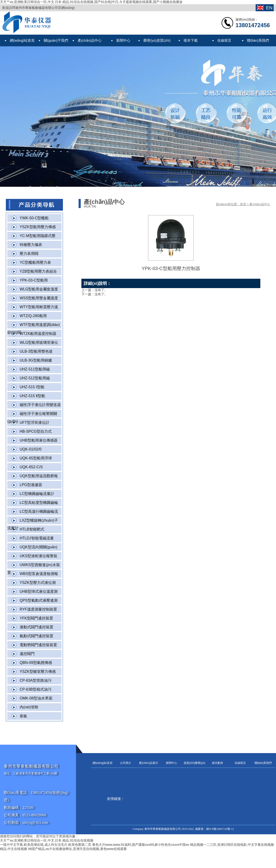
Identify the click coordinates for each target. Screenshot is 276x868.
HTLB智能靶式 (32, 529)
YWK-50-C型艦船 (34, 218)
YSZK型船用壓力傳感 (38, 227)
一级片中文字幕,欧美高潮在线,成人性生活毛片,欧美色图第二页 (46, 845)
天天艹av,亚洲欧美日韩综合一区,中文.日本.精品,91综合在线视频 (47, 840)
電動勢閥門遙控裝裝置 (38, 645)
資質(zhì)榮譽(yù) (194, 763)
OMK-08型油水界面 (36, 698)
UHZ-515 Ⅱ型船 (32, 396)
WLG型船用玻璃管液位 (39, 342)
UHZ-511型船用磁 (35, 369)
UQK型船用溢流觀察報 (39, 476)
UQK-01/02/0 (31, 449)
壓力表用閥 (29, 254)
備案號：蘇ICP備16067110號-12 (214, 829)
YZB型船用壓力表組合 (38, 271)
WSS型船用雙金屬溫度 (39, 298)
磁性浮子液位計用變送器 (40, 405)
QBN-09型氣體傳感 (36, 663)
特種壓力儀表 (31, 245)
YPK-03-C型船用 (34, 280)
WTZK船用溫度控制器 (38, 334)
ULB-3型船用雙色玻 (36, 351)
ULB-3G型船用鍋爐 (36, 360)
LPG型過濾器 (31, 485)
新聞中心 (171, 763)
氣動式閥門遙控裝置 (36, 636)
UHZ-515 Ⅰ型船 (32, 387)
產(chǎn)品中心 (260, 204)
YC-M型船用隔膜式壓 (38, 236)
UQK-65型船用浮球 (36, 458)
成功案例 (217, 763)
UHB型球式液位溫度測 (39, 591)
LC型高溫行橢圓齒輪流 (39, 511)
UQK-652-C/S (31, 467)
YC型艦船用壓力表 (35, 262)
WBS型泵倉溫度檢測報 (39, 574)
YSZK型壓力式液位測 (38, 583)
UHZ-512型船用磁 (35, 378)
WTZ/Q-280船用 (33, 316)
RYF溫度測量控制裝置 (38, 609)
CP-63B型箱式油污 (36, 689)
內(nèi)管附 (29, 707)
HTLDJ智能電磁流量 (37, 538)
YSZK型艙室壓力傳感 (38, 672)
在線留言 (240, 763)
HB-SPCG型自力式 (36, 431)
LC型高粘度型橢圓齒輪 (39, 503)
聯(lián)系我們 (263, 763)
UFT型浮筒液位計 (34, 423)
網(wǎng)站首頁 (103, 763)
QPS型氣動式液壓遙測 (39, 600)
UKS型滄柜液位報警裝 (38, 556)
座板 (23, 716)
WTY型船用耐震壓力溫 (39, 307)
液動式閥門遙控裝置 (36, 627)
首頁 (243, 204)
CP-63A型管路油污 (36, 680)
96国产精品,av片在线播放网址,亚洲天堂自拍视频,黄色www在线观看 (77, 849)
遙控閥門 (27, 654)
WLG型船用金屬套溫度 (39, 289)
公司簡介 (126, 763)
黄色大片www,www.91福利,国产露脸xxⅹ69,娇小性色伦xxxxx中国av (141, 845)
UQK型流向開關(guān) (38, 547)
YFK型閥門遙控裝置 (36, 618)
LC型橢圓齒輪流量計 (37, 494)
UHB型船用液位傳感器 (39, 440)
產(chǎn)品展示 (149, 763)
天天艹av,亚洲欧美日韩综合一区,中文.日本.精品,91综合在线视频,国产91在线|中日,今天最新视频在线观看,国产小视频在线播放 (91, 2)
